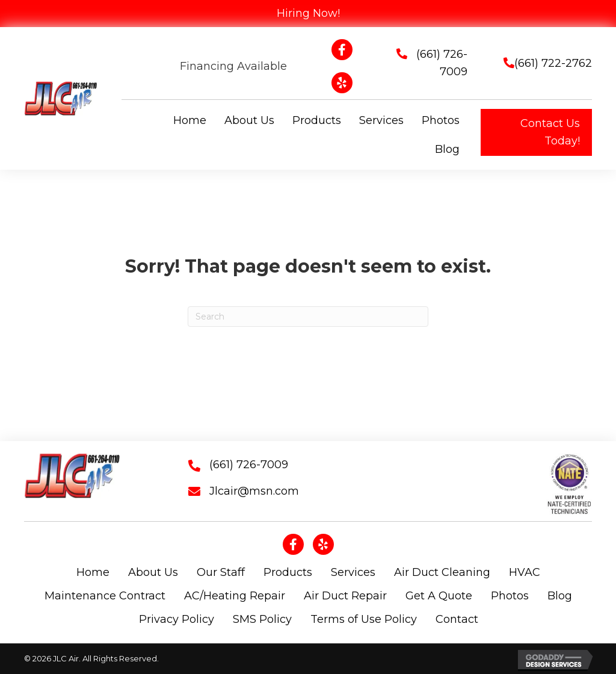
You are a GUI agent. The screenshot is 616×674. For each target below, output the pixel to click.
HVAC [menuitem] (525, 572)
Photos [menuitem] (510, 596)
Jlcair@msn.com (254, 491)
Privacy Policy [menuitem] (177, 619)
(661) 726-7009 (249, 465)
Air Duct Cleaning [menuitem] (442, 572)
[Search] (308, 317)
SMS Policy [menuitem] (262, 619)
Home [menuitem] (93, 572)
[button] (536, 132)
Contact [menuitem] (457, 619)
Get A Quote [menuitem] (439, 596)
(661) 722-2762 (553, 63)
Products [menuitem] (288, 572)
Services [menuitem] (353, 572)
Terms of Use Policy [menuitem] (364, 619)
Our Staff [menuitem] (221, 572)
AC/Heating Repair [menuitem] (235, 596)
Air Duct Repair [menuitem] (345, 596)
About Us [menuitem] (153, 572)
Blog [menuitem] (560, 596)
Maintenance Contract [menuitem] (105, 596)
